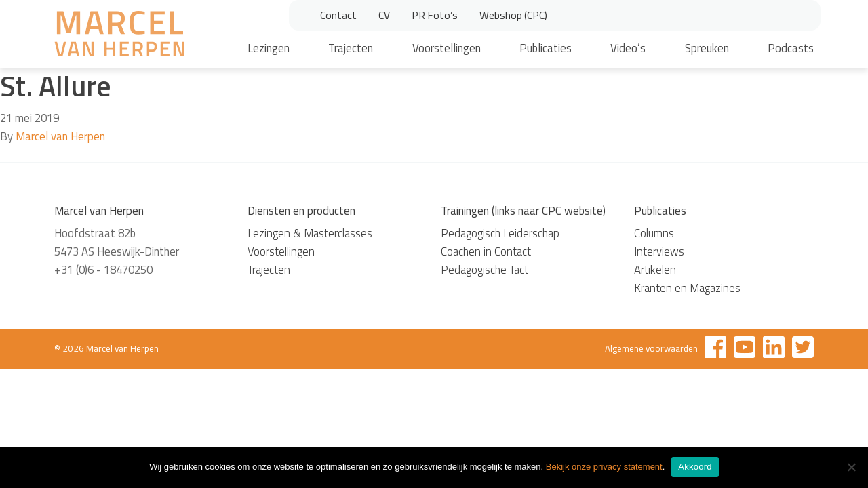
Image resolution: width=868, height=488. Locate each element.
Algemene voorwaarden (651, 348)
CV (384, 15)
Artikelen (655, 270)
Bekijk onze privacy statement (604, 467)
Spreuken (707, 48)
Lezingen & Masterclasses (310, 233)
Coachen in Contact (486, 251)
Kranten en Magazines (687, 288)
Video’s (628, 48)
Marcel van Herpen (60, 136)
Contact (338, 15)
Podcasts (791, 48)
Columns (654, 233)
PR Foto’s (435, 15)
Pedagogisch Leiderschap (500, 233)
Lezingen (269, 48)
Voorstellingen (447, 48)
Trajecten (351, 48)
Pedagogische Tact (485, 270)
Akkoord (695, 467)
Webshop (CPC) (513, 15)
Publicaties (546, 48)
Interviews (659, 251)
